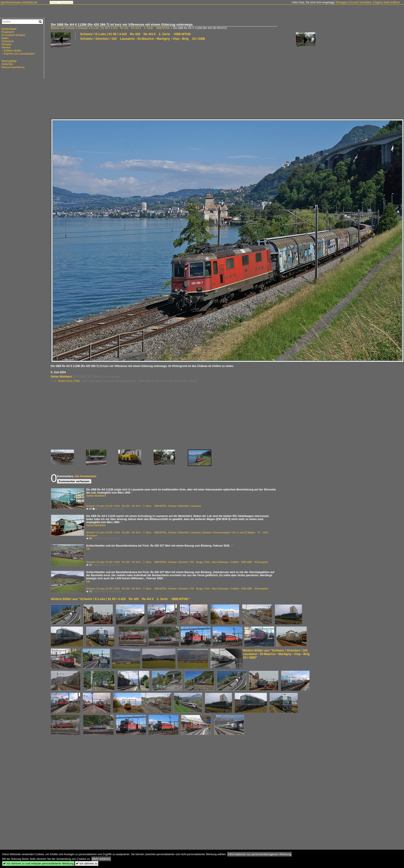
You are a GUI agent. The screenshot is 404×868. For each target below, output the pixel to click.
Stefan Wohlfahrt (61, 377)
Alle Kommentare (85, 476)
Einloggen (342, 2)
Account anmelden (361, 2)
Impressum (66, 2)
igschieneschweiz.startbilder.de (19, 2)
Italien (5, 38)
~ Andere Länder (11, 51)
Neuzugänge (9, 61)
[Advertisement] (164, 79)
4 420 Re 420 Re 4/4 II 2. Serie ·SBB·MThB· (141, 28)
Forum (54, 2)
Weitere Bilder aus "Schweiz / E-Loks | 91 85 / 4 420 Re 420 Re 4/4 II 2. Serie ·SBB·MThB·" (120, 599)
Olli (88, 549)
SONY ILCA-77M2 (69, 381)
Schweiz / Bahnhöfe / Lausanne (184, 506)
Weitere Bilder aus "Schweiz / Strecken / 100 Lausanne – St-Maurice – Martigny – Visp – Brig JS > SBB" (278, 654)
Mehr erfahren (101, 859)
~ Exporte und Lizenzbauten (18, 54)
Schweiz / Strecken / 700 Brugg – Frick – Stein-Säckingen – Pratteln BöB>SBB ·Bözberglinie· (218, 562)
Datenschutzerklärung (13, 67)
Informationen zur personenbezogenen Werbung (260, 854)
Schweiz (83, 28)
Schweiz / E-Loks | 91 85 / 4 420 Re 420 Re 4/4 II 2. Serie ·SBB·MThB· (136, 34)
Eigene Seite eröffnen (387, 2)
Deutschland (9, 29)
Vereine (6, 47)
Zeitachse (7, 64)
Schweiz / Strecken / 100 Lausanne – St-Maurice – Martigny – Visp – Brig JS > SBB (143, 39)
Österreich (8, 41)
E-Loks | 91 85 (99, 28)
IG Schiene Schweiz (13, 35)
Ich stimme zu (87, 863)
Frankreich (8, 32)
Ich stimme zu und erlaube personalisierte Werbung (38, 863)
